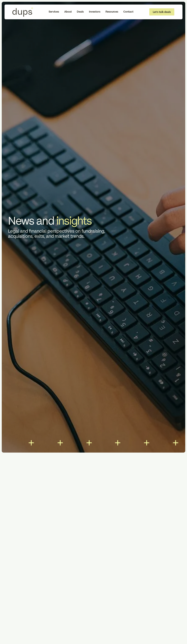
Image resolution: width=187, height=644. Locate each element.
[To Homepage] (23, 12)
